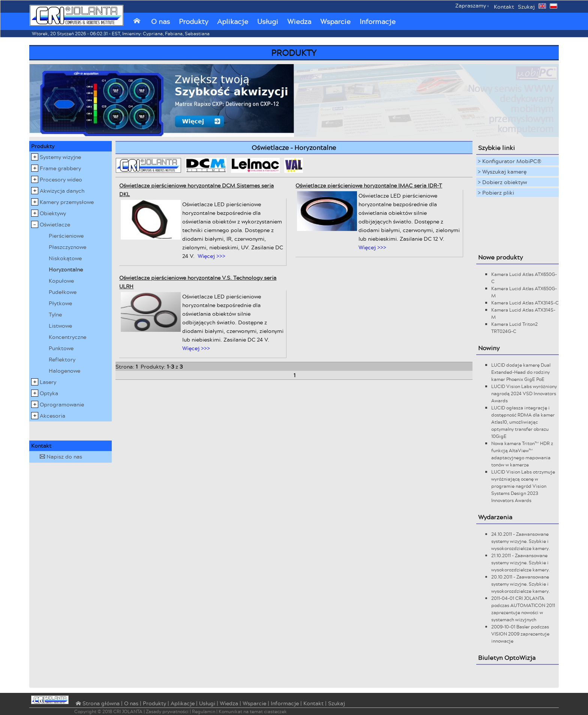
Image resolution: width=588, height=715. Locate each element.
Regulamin (204, 711)
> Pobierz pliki (496, 193)
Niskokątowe (65, 258)
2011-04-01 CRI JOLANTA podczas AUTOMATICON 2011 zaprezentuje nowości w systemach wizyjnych (523, 609)
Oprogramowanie (62, 404)
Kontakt (504, 7)
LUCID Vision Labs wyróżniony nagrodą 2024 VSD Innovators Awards (524, 393)
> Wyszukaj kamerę (502, 172)
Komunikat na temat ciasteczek (253, 711)
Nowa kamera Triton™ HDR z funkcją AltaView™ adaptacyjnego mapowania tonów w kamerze (522, 454)
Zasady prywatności (167, 711)
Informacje (378, 21)
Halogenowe (64, 371)
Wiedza (299, 21)
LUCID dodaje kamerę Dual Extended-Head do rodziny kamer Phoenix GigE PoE (521, 372)
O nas (160, 21)
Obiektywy (53, 213)
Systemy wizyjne (60, 157)
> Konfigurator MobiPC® (510, 161)
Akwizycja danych (62, 191)
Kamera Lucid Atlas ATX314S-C (525, 303)
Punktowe (61, 348)
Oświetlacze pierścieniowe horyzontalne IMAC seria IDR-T (369, 185)
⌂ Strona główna (97, 704)
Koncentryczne (67, 337)
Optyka (49, 393)
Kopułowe (61, 281)
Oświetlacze (55, 224)
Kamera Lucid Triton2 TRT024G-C (514, 328)
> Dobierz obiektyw (502, 182)
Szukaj (526, 7)
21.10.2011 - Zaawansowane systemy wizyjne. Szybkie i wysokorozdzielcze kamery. (520, 563)
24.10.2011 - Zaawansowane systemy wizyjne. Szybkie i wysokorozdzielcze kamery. (520, 541)
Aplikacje (233, 21)
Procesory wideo (61, 179)
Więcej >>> (211, 256)
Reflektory (62, 359)
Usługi (268, 21)
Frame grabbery (60, 168)
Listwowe (60, 326)
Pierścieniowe (66, 236)
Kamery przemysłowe (67, 202)
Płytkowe (60, 303)
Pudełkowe (63, 292)
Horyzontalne (66, 269)
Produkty (193, 21)
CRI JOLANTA (128, 711)
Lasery (48, 382)
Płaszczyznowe (67, 247)
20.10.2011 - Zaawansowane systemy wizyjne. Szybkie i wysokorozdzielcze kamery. (520, 584)
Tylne (55, 314)
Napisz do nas (61, 456)
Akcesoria (52, 416)
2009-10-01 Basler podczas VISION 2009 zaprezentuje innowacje (520, 634)
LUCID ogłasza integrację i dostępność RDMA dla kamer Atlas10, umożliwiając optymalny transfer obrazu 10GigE (523, 422)
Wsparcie (335, 21)
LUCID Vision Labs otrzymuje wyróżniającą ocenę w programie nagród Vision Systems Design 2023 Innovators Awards (523, 486)
